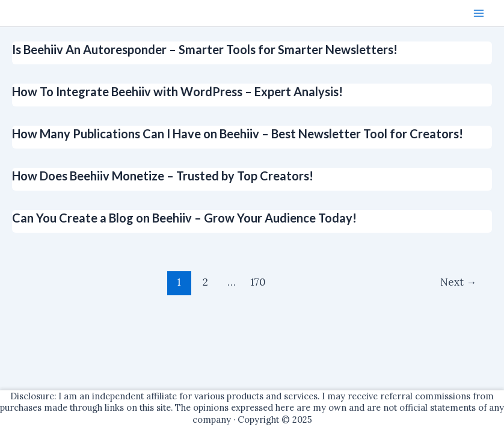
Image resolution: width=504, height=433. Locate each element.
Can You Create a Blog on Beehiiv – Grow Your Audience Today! (184, 218)
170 (258, 282)
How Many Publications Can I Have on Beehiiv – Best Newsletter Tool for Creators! (238, 134)
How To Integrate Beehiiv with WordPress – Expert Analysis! (177, 91)
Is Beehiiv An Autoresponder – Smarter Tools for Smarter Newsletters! (205, 49)
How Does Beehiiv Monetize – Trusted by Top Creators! (163, 176)
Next (458, 282)
